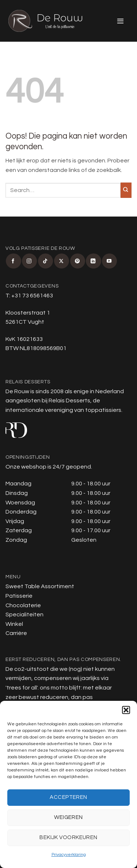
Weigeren (68, 817)
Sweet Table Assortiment (40, 586)
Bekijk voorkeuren (68, 837)
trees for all (22, 688)
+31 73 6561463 (32, 296)
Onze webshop (26, 467)
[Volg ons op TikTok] (45, 261)
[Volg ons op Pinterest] (78, 261)
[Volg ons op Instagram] (29, 261)
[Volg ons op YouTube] (109, 261)
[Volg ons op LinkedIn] (93, 261)
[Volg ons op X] (62, 261)
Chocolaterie (23, 605)
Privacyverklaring (69, 855)
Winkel (14, 624)
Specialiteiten (24, 615)
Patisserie (19, 596)
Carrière (16, 633)
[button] (126, 710)
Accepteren (68, 797)
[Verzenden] (126, 190)
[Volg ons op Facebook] (13, 261)
